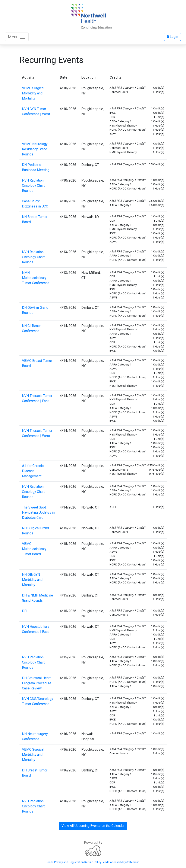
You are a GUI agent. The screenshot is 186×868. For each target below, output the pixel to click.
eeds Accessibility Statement (121, 862)
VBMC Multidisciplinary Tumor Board (34, 549)
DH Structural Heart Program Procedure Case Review (37, 683)
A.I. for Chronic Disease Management (33, 471)
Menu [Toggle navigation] (17, 37)
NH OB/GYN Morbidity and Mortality (32, 580)
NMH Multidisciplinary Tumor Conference (36, 278)
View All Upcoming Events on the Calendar (93, 826)
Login (172, 37)
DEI (25, 611)
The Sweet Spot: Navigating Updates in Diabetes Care (38, 512)
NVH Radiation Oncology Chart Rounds (33, 186)
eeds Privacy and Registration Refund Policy (74, 862)
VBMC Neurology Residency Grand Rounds (35, 149)
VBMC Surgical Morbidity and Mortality (33, 93)
